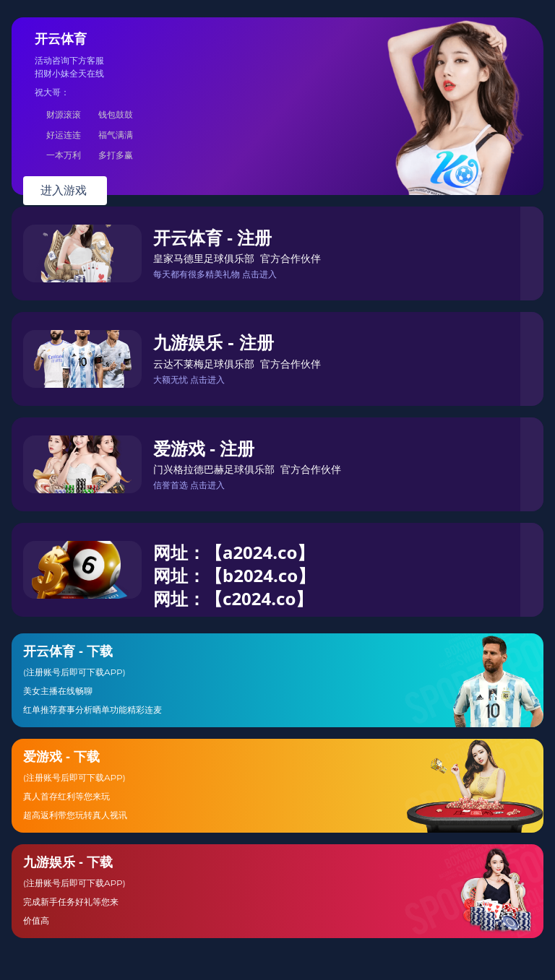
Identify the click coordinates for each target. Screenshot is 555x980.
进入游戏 (65, 190)
